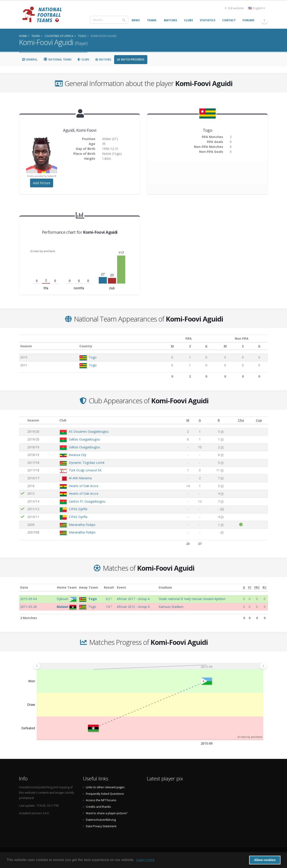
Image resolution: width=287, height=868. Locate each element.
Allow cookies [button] (265, 860)
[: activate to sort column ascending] (23, 420)
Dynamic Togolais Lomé (87, 463)
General (30, 59)
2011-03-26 (28, 607)
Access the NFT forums (101, 800)
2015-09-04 (28, 599)
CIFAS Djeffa (78, 509)
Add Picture (42, 183)
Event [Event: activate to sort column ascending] (121, 587)
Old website (234, 8)
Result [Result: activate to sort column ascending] (109, 587)
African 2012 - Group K (133, 607)
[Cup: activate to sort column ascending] (259, 420)
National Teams (57, 59)
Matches (103, 59)
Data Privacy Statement (101, 826)
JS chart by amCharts (43, 251)
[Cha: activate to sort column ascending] (241, 420)
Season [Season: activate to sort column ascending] (26, 346)
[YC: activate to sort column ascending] (250, 588)
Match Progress (131, 59)
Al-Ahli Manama (80, 478)
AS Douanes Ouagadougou (89, 431)
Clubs (83, 59)
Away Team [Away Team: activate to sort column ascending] (88, 587)
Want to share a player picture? (107, 813)
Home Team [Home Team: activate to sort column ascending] (67, 587)
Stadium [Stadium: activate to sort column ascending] (165, 587)
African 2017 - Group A (133, 599)
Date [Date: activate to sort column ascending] (24, 587)
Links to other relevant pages (105, 787)
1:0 (108, 607)
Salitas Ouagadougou (84, 439)
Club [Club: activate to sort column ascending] (63, 420)
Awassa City (78, 455)
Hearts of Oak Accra (84, 486)
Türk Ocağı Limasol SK (85, 470)
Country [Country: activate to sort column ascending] (83, 346)
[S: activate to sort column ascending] (183, 346)
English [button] (257, 8)
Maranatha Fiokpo (82, 525)
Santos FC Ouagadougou (87, 501)
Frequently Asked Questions (105, 794)
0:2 (108, 599)
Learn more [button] (145, 860)
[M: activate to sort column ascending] (166, 346)
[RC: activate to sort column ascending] (265, 588)
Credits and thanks (98, 807)
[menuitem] (150, 666)
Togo (90, 357)
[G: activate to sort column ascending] (199, 346)
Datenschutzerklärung (101, 820)
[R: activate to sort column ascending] (219, 420)
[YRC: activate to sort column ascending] (257, 588)
